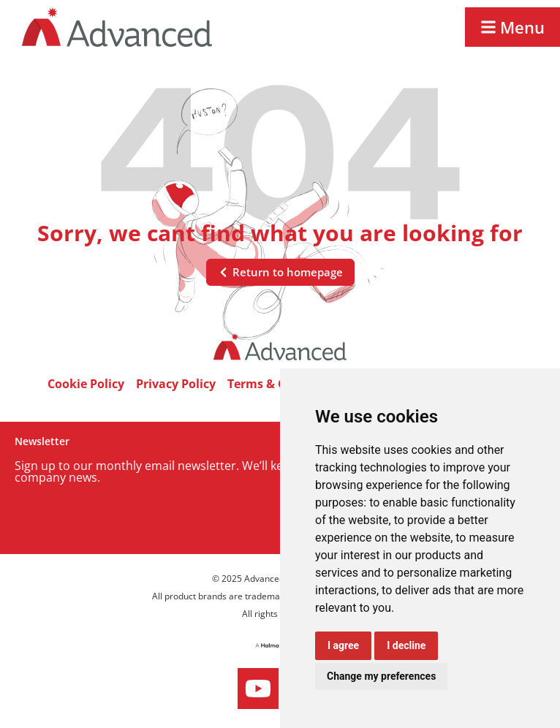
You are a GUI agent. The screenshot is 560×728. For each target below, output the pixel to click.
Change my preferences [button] (381, 676)
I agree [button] (343, 645)
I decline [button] (406, 645)
